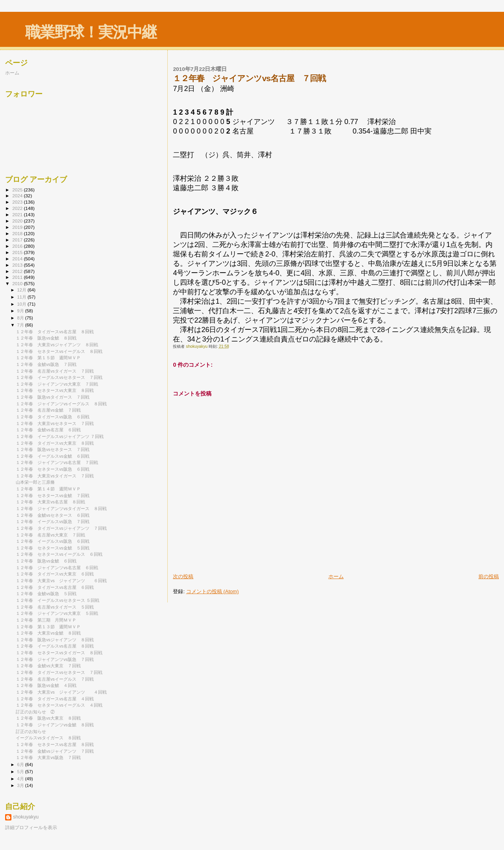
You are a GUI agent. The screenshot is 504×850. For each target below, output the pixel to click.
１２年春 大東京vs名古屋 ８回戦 (50, 502)
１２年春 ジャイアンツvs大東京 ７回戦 (57, 384)
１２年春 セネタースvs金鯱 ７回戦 (53, 496)
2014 (18, 259)
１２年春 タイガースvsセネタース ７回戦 (59, 672)
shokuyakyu (26, 817)
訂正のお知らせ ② (35, 712)
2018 (18, 233)
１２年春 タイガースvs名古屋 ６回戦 (55, 587)
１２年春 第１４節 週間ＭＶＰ (48, 489)
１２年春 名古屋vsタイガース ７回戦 (55, 371)
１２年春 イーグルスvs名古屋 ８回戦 (55, 646)
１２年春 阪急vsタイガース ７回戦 (53, 397)
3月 (21, 785)
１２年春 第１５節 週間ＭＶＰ (48, 358)
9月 (21, 311)
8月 (21, 318)
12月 (22, 290)
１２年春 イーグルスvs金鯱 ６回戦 (53, 456)
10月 (22, 304)
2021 (18, 214)
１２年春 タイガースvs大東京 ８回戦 (55, 443)
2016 (18, 246)
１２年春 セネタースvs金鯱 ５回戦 (53, 548)
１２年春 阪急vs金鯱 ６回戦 (46, 561)
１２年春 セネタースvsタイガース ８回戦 (59, 653)
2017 (18, 240)
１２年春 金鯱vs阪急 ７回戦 (46, 364)
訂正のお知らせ (31, 731)
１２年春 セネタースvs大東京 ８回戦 (55, 390)
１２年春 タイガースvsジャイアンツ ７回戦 (61, 528)
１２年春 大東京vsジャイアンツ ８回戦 (57, 345)
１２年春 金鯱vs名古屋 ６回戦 (48, 430)
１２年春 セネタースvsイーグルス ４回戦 (59, 705)
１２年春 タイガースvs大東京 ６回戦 (55, 574)
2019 (18, 227)
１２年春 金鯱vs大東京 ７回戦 (48, 666)
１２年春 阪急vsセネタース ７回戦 (53, 449)
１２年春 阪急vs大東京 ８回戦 (48, 718)
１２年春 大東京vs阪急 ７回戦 (48, 757)
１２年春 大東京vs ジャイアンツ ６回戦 (61, 581)
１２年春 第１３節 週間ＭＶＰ (48, 627)
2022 (18, 208)
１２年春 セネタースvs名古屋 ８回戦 (55, 744)
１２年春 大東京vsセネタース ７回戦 (55, 423)
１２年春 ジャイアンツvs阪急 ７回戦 (55, 659)
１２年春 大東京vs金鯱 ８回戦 (48, 633)
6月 (21, 765)
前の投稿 (489, 576)
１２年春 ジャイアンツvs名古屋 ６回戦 (57, 568)
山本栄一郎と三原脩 (35, 482)
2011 (18, 277)
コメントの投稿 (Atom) (213, 591)
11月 (22, 297)
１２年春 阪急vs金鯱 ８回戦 (46, 338)
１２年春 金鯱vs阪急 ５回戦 (46, 594)
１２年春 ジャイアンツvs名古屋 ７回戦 (57, 462)
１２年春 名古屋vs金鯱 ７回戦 (48, 410)
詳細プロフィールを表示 (31, 828)
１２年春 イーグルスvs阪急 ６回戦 (53, 541)
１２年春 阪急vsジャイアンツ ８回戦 (55, 640)
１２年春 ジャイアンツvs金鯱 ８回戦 (55, 725)
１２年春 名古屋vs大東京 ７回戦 (50, 535)
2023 (18, 202)
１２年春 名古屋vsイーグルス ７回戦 (55, 679)
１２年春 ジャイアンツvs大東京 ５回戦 (57, 613)
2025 (18, 190)
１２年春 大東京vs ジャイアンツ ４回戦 (61, 692)
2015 (18, 252)
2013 (18, 265)
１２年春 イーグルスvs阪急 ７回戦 (53, 522)
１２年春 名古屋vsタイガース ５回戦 (55, 607)
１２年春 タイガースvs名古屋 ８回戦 (55, 332)
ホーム (336, 576)
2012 (18, 271)
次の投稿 (183, 576)
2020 (18, 221)
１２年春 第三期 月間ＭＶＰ (46, 620)
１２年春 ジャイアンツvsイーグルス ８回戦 (61, 404)
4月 (21, 779)
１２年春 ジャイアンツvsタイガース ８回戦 (61, 509)
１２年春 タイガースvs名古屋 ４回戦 (55, 699)
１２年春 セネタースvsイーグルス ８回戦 (59, 351)
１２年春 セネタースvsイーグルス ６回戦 (59, 554)
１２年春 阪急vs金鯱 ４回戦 (46, 685)
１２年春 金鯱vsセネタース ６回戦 (53, 515)
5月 (21, 772)
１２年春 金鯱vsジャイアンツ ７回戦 (55, 751)
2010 (18, 283)
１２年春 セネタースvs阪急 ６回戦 (53, 469)
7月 (21, 325)
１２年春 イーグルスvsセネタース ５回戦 (57, 600)
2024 (18, 196)
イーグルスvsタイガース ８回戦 (48, 738)
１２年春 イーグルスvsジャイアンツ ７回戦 (60, 436)
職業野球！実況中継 (91, 32)
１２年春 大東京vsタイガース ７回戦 (55, 476)
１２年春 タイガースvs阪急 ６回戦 (53, 417)
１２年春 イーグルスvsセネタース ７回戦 (59, 377)
